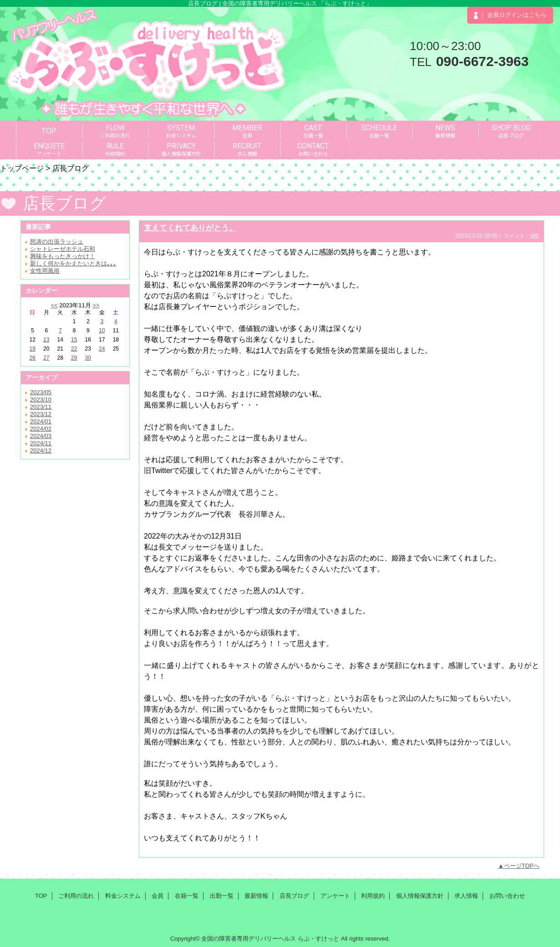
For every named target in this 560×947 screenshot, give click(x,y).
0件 (535, 236)
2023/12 (41, 414)
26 (33, 358)
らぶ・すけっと (318, 939)
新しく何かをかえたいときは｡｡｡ (73, 263)
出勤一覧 (222, 896)
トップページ (22, 168)
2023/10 (41, 400)
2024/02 (41, 429)
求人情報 (466, 896)
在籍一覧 (187, 896)
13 (46, 340)
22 (74, 349)
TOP (49, 131)
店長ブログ (294, 896)
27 (46, 358)
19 (33, 349)
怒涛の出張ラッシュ (57, 242)
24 (102, 349)
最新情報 (256, 896)
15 (74, 340)
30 (88, 358)
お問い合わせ (507, 896)
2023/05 (41, 392)
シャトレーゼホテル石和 (63, 249)
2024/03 (41, 436)
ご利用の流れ (76, 896)
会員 (158, 896)
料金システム (123, 896)
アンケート (335, 896)
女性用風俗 (45, 271)
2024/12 (41, 451)
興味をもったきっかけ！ (63, 256)
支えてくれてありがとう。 (190, 228)
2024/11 (41, 443)
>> (96, 305)
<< (54, 305)
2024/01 (41, 421)
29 (74, 358)
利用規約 (373, 896)
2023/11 (41, 407)
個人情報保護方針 (420, 896)
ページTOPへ (522, 866)
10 (102, 331)
